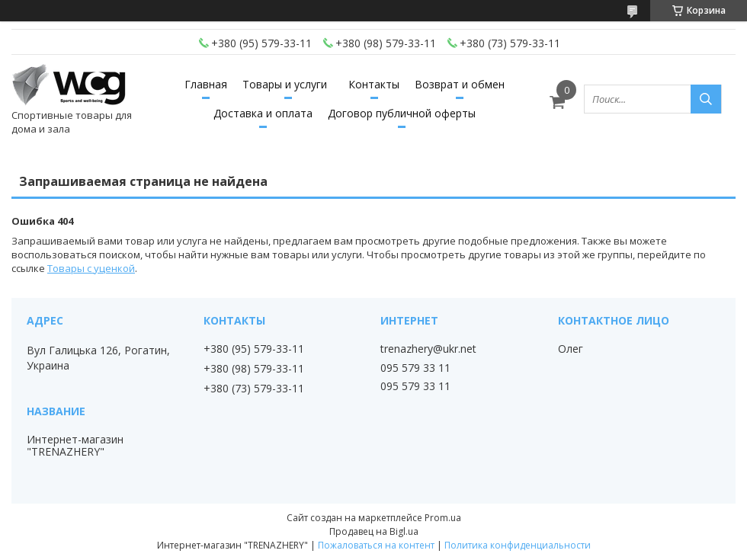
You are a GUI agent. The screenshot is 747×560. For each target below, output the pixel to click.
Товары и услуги (285, 84)
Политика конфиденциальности (518, 545)
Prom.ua (443, 518)
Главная (206, 84)
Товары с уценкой (91, 268)
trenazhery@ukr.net (428, 349)
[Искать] (706, 99)
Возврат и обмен (460, 84)
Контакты (374, 84)
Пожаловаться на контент (376, 545)
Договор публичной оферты (402, 113)
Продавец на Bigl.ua (374, 531)
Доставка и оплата (263, 113)
